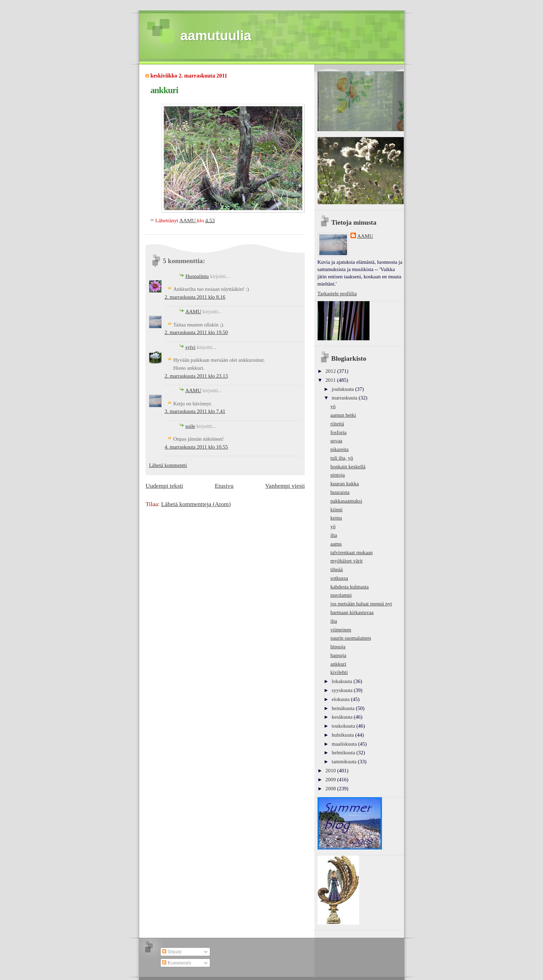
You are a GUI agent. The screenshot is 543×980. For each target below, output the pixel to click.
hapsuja (338, 655)
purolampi (341, 595)
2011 (331, 380)
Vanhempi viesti (285, 486)
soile (190, 426)
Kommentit (177, 963)
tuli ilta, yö (342, 458)
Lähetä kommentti (168, 465)
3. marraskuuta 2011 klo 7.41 (195, 411)
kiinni (336, 510)
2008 (331, 789)
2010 (331, 771)
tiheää (337, 569)
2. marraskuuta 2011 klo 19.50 (196, 332)
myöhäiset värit (346, 561)
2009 (331, 780)
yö (333, 406)
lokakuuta (343, 681)
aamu (336, 544)
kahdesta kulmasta (350, 587)
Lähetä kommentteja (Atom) (196, 504)
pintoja (338, 475)
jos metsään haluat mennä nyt (361, 604)
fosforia (339, 432)
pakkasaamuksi (346, 501)
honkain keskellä (348, 467)
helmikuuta (344, 753)
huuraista (340, 492)
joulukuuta (344, 389)
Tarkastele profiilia (337, 294)
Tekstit (172, 952)
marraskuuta (345, 398)
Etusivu (224, 486)
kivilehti (339, 672)
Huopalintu (197, 276)
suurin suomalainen (351, 638)
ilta (334, 535)
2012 (331, 371)
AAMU (193, 312)
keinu (336, 518)
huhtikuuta (344, 735)
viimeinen (341, 630)
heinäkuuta (344, 708)
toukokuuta (344, 726)
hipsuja (338, 647)
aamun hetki (343, 415)
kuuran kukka (345, 484)
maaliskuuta (345, 744)
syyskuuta (343, 690)
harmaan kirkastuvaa (352, 612)
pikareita (340, 449)
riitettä (337, 424)
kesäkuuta (343, 717)
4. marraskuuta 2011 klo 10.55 (196, 447)
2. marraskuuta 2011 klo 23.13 (196, 376)
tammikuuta (345, 762)
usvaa (336, 441)
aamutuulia (216, 35)
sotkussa (339, 578)
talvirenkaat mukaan (351, 552)
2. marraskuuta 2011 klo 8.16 (195, 297)
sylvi (190, 347)
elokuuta (341, 699)
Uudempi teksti (164, 486)
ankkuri (338, 664)
